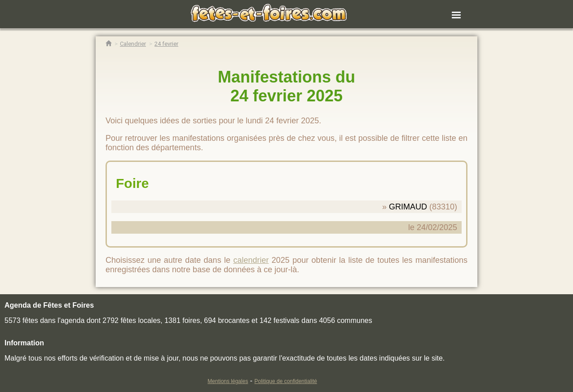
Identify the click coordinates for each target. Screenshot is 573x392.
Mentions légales (228, 381)
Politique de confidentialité (286, 381)
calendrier (251, 260)
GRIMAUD (408, 207)
